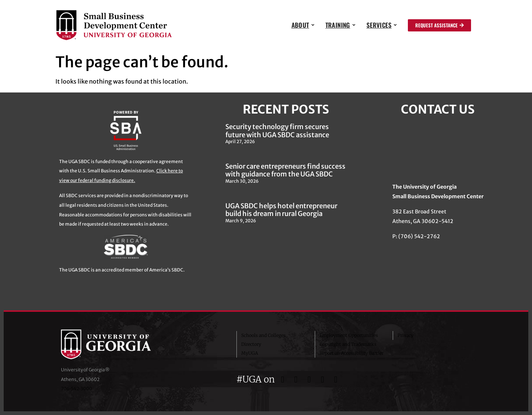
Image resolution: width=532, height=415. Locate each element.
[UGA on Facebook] (284, 379)
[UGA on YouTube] (324, 379)
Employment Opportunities (349, 335)
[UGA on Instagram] (310, 379)
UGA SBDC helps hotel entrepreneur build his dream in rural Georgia (281, 210)
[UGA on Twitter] (297, 379)
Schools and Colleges (263, 335)
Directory (251, 344)
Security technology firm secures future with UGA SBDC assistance (277, 131)
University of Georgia (116, 344)
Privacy (405, 335)
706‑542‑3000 (76, 389)
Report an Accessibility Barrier (352, 353)
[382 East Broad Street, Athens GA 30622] (438, 149)
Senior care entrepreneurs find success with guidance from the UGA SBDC (285, 170)
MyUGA (250, 353)
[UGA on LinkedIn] (336, 379)
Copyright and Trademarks (348, 344)
